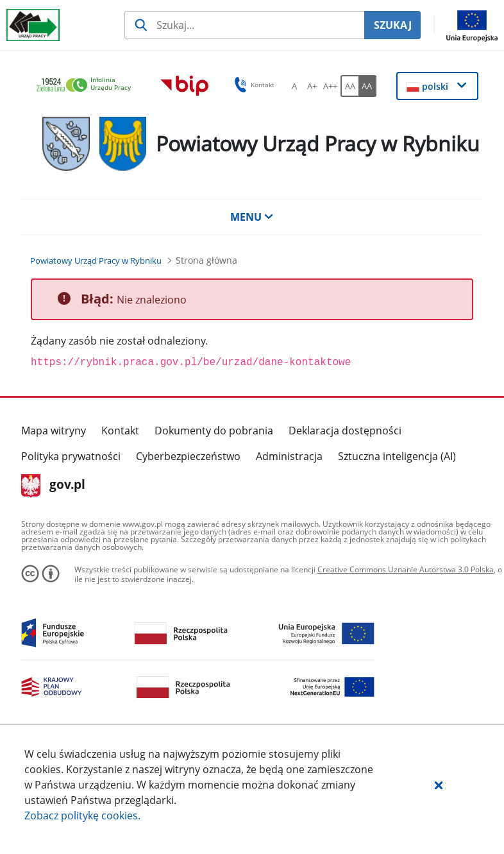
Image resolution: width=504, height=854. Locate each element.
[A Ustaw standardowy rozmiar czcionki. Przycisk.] (294, 86)
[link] (87, 86)
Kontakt (120, 431)
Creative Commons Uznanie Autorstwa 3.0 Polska (406, 569)
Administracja (289, 456)
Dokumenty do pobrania (214, 431)
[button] (439, 785)
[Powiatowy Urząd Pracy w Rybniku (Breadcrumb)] (96, 260)
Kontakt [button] (252, 85)
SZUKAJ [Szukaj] (393, 25)
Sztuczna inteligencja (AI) (397, 456)
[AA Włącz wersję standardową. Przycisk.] (349, 86)
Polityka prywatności (71, 456)
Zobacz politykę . (82, 816)
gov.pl (54, 486)
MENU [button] (252, 217)
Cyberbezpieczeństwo (188, 456)
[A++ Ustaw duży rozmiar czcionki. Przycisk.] (330, 86)
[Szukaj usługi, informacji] (244, 25)
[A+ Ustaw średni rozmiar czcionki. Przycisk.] (312, 86)
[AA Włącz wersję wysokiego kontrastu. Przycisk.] (367, 86)
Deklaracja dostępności (345, 431)
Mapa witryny (54, 431)
